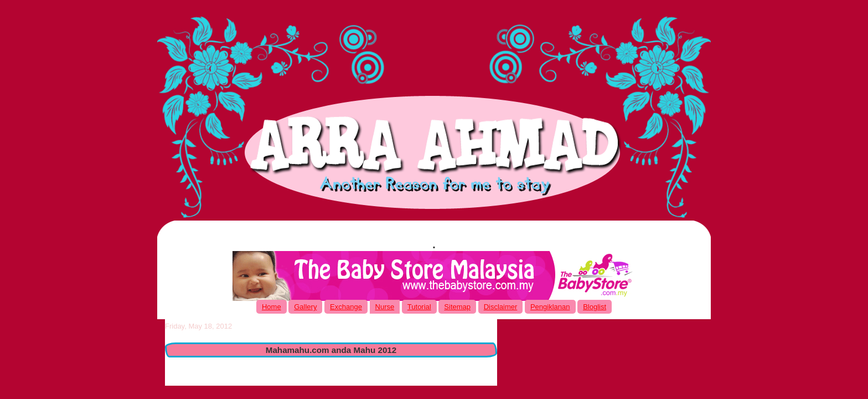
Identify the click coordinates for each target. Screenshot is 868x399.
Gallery (305, 307)
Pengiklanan (550, 307)
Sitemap (457, 307)
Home (272, 307)
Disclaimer (501, 307)
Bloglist (595, 307)
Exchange (346, 307)
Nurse (385, 307)
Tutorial (419, 307)
